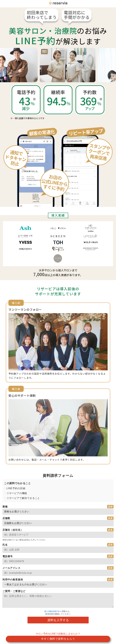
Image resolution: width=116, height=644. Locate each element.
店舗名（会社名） (13, 530)
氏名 (5, 545)
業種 (5, 507)
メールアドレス (11, 568)
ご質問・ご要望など (14, 591)
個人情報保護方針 (52, 611)
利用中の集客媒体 (13, 580)
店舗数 (6, 518)
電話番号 (8, 556)
